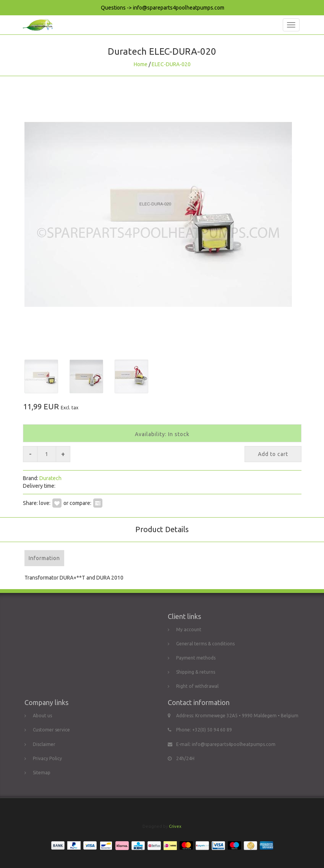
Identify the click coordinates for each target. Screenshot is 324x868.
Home (141, 64)
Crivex (175, 826)
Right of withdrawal (197, 686)
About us (42, 716)
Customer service (51, 730)
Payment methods (196, 658)
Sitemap (42, 773)
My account (189, 629)
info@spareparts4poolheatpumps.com (234, 744)
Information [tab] (44, 558)
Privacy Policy (47, 758)
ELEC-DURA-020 (171, 64)
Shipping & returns (196, 672)
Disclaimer (44, 744)
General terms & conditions (205, 644)
